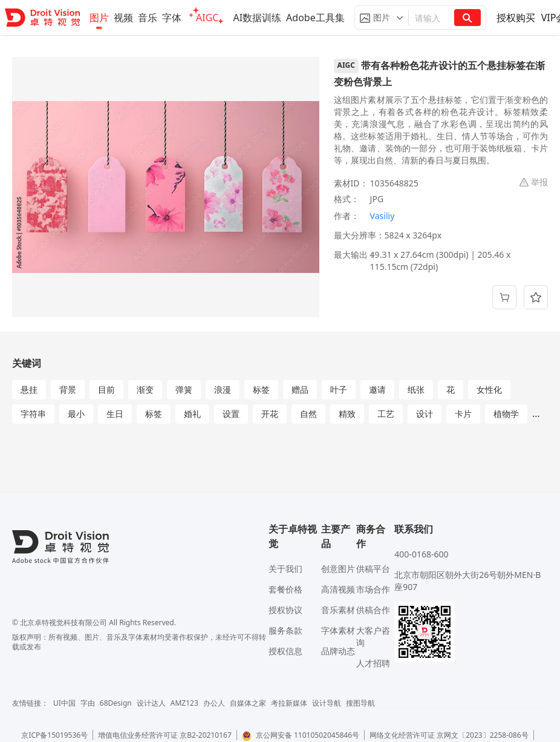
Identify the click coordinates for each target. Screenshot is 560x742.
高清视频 (338, 589)
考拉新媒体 (289, 703)
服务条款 (285, 630)
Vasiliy (383, 216)
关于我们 (285, 569)
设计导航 (327, 703)
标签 (261, 389)
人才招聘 (373, 663)
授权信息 (285, 651)
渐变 (145, 389)
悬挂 (29, 389)
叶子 (339, 389)
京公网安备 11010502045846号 (301, 735)
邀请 (377, 389)
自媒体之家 (248, 703)
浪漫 (223, 389)
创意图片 (338, 569)
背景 (68, 389)
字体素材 (338, 630)
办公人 (214, 703)
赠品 (300, 389)
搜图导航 (360, 703)
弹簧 (184, 389)
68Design (116, 703)
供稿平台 (373, 569)
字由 (88, 703)
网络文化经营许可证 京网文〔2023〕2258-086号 (449, 735)
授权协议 (285, 610)
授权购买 (516, 18)
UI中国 (64, 703)
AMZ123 (184, 703)
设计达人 (151, 703)
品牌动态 (338, 651)
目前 (106, 389)
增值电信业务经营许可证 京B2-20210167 (165, 735)
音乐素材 (338, 610)
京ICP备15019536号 (54, 735)
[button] (382, 18)
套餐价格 (285, 589)
